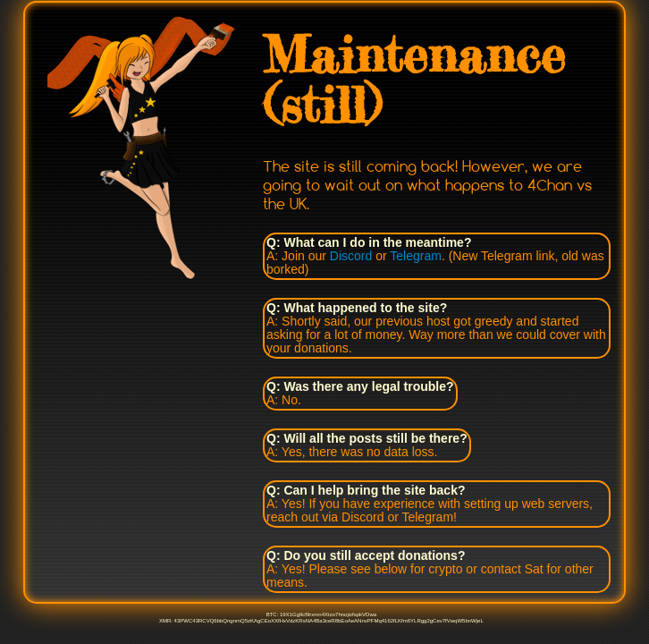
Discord (351, 256)
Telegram (416, 256)
